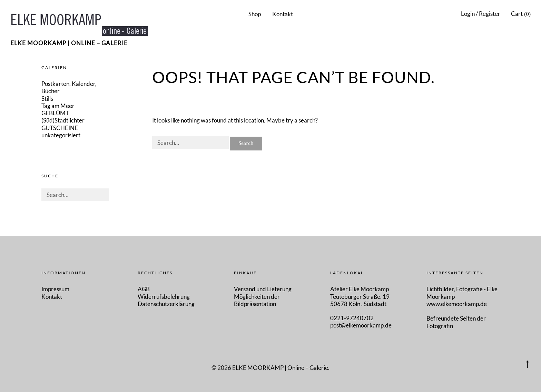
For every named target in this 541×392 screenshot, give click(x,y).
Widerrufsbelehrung (164, 297)
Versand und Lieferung (263, 289)
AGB (144, 289)
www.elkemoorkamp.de (457, 304)
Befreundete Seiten (452, 318)
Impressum (55, 289)
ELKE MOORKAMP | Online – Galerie (69, 43)
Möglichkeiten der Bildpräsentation (257, 300)
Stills (47, 99)
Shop (255, 14)
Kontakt (283, 14)
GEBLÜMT (55, 113)
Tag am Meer (58, 106)
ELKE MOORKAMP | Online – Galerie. (281, 368)
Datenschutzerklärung (166, 304)
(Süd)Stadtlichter (63, 120)
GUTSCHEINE (60, 128)
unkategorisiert (61, 135)
